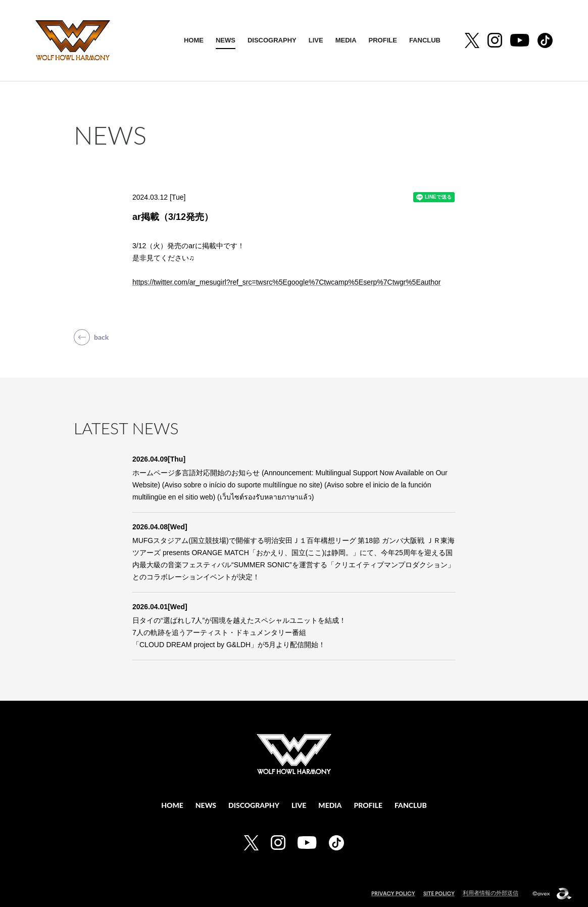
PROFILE (383, 40)
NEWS (226, 40)
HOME (194, 40)
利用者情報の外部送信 (491, 893)
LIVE (316, 40)
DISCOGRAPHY (272, 40)
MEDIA (346, 40)
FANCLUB (425, 40)
